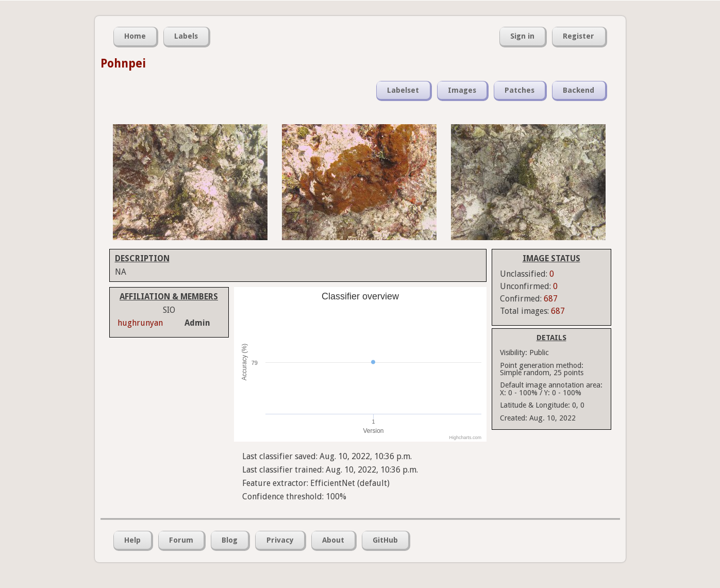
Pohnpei (123, 63)
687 (551, 299)
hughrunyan (140, 323)
